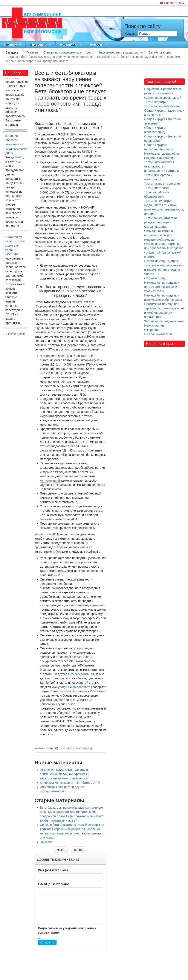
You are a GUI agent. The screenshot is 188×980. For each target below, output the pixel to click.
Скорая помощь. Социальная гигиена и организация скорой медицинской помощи (160, 233)
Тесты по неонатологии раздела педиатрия (160, 220)
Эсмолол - (47, 842)
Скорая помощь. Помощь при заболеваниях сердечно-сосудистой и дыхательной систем (164, 250)
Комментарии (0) (46, 748)
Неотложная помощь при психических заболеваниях (163, 298)
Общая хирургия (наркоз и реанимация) (163, 138)
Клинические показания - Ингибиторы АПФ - (71, 783)
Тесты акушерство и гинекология (158, 177)
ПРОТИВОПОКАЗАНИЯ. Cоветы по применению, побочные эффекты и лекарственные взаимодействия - (65, 774)
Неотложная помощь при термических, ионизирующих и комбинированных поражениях (164, 310)
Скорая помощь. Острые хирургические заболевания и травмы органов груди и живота (164, 267)
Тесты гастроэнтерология (162, 184)
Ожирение (151, 330)
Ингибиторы (43, 534)
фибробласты (82, 687)
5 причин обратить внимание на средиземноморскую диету (20, 145)
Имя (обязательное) (53, 870)
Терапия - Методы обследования (157, 194)
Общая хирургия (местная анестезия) (162, 121)
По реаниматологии (158, 334)
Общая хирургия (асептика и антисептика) (164, 113)
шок (63, 399)
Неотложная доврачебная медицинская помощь (162, 156)
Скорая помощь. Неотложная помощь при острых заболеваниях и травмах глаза (162, 285)
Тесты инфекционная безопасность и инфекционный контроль (161, 166)
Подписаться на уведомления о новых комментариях (67, 930)
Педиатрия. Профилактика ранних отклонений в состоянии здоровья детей (163, 93)
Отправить (47, 942)
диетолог (17, 158)
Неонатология (154, 326)
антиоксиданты (79, 674)
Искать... (131, 34)
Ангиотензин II (50, 481)
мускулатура (60, 687)
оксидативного (82, 657)
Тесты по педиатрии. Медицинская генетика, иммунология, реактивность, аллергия (164, 207)
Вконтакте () (67, 748)
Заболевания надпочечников (164, 321)
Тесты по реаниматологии (162, 106)
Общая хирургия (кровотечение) (156, 130)
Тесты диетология (157, 188)
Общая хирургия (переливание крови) (159, 147)
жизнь (18, 184)
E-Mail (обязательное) (54, 884)
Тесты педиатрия (156, 102)
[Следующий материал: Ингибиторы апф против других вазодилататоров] (79, 850)
